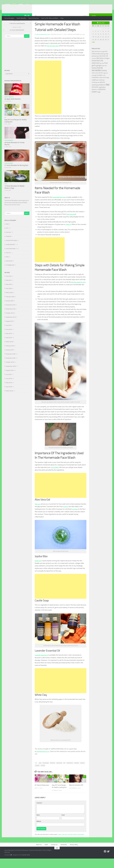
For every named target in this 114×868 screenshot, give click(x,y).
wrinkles (83, 516)
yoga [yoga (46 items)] (99, 99)
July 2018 (9, 382)
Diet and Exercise (34, 18)
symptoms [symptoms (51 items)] (102, 92)
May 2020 (9, 291)
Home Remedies (9, 18)
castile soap (59, 770)
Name (38, 824)
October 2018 (10, 369)
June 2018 (9, 386)
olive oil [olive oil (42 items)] (102, 85)
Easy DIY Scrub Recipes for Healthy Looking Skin (59, 794)
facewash (77, 770)
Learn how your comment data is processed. (71, 844)
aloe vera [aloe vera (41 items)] (95, 58)
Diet (7, 231)
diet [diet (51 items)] (98, 65)
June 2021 (9, 283)
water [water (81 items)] (94, 99)
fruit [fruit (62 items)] (106, 70)
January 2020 (10, 308)
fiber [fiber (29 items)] (100, 70)
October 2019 (10, 320)
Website (39, 831)
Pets (6, 191)
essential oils (70, 770)
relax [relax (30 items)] (98, 89)
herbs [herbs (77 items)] (94, 75)
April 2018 (9, 394)
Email (63, 824)
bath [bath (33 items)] (93, 63)
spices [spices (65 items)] (102, 89)
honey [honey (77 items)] (104, 78)
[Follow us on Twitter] (28, 23)
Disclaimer (64, 854)
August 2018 (10, 377)
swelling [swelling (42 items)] (94, 92)
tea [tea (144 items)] (108, 92)
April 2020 (9, 296)
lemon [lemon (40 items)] (101, 80)
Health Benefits (21, 18)
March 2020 (9, 300)
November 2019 (11, 316)
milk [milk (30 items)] (104, 82)
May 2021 (9, 287)
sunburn (77, 514)
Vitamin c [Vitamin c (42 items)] (95, 97)
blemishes (53, 770)
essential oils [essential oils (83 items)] (97, 68)
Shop (62, 18)
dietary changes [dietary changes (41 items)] (104, 65)
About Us (39, 854)
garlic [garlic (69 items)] (94, 72)
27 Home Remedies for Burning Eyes (16, 172)
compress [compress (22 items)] (94, 66)
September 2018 (11, 373)
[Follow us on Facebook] (25, 23)
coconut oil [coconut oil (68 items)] (103, 63)
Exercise (8, 239)
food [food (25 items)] (103, 70)
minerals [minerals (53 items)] (95, 85)
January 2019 (10, 357)
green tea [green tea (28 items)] (104, 73)
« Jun (93, 49)
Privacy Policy (74, 854)
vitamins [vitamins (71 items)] (102, 96)
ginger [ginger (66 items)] (99, 73)
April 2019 (9, 345)
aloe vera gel (46, 770)
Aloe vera (38, 511)
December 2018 (11, 361)
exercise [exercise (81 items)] (95, 70)
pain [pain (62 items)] (94, 87)
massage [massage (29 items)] (94, 82)
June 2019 (9, 337)
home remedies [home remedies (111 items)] (97, 76)
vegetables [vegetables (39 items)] (102, 94)
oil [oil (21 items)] (99, 85)
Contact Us (54, 854)
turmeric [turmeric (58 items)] (95, 94)
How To (8, 260)
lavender (37, 773)
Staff (46, 854)
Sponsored (9, 268)
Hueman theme (26, 864)
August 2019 (10, 328)
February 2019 (10, 353)
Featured (9, 243)
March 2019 (9, 349)
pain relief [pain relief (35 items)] (99, 87)
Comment (40, 812)
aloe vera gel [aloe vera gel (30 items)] (101, 59)
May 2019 (9, 341)
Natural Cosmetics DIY (76, 792)
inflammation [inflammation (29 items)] (95, 80)
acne (40, 770)
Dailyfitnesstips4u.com (44, 42)
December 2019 (11, 312)
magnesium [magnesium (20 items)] (106, 80)
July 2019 (9, 332)
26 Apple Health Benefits (13, 106)
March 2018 (9, 398)
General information (12, 248)
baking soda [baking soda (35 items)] (105, 61)
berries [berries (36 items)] (96, 63)
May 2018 (9, 390)
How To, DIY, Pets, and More (50, 18)
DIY (36, 23)
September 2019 (11, 324)
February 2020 (10, 304)
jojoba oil (69, 232)
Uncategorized (10, 272)
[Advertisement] (48, 94)
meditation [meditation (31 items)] (100, 82)
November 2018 (11, 365)
